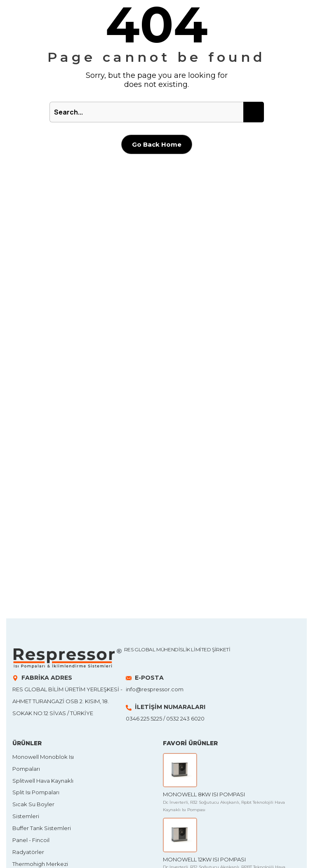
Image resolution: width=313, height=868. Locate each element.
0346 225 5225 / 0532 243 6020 (165, 718)
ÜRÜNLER (27, 743)
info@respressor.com (155, 689)
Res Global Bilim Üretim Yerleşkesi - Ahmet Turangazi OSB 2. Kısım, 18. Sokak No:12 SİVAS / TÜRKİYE (67, 701)
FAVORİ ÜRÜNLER (190, 743)
